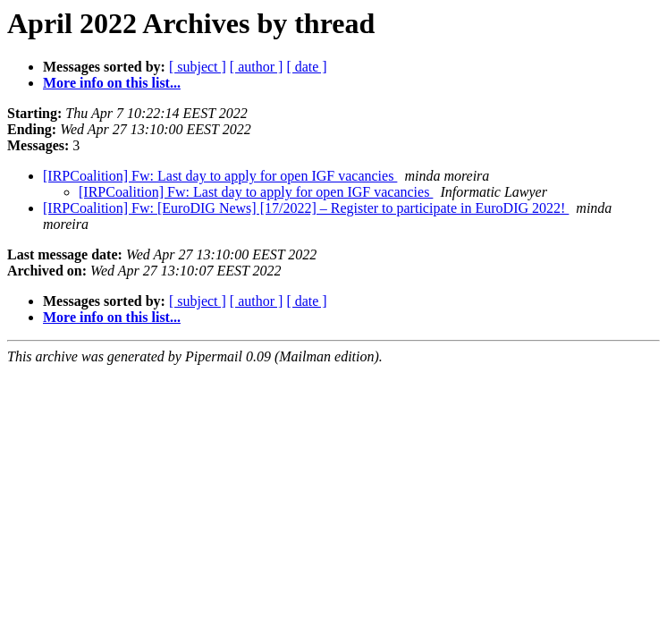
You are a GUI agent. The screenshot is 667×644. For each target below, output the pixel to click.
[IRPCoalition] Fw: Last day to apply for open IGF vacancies (220, 176)
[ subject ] (198, 67)
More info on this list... (112, 83)
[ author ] (257, 67)
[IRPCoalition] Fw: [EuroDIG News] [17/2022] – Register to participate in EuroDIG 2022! (306, 208)
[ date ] (306, 67)
